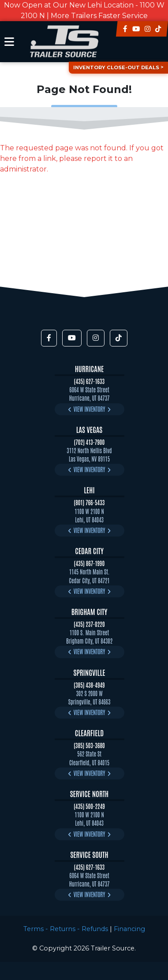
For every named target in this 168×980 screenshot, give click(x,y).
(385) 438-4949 (89, 685)
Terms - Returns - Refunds (66, 929)
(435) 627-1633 (89, 381)
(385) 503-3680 (89, 745)
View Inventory (90, 409)
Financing (129, 929)
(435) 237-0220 (89, 624)
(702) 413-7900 (90, 442)
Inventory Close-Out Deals (116, 67)
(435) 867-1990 (89, 563)
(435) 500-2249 (89, 806)
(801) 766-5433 (90, 502)
